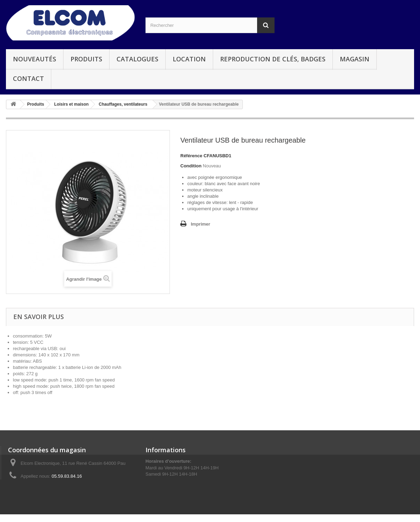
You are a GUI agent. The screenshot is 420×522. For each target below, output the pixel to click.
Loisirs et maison (71, 104)
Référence (191, 156)
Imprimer (201, 224)
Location (189, 59)
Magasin (355, 59)
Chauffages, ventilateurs (123, 104)
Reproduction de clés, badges (273, 59)
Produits (86, 59)
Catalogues (137, 59)
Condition (191, 166)
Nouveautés (35, 59)
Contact (28, 78)
